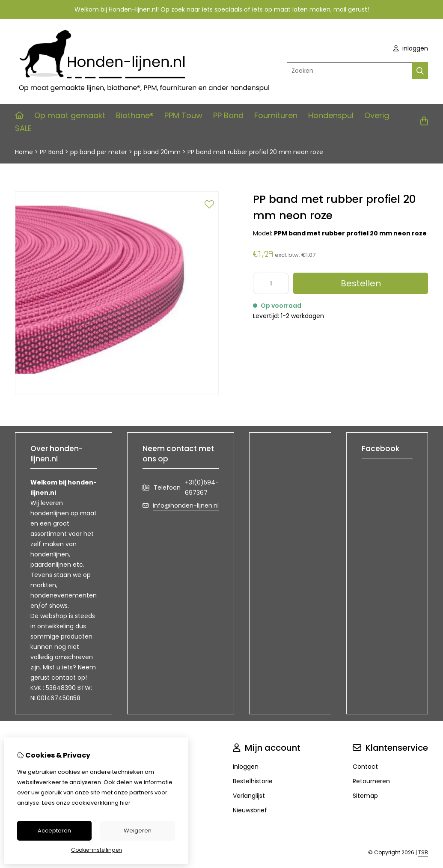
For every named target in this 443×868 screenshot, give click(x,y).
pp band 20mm (157, 152)
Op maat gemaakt (70, 115)
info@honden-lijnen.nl (186, 505)
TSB (423, 852)
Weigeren (138, 831)
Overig (377, 115)
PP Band (228, 115)
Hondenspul (331, 115)
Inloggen (246, 767)
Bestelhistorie (253, 781)
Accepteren (54, 831)
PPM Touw (183, 115)
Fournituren (276, 115)
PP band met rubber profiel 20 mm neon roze (255, 152)
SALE (23, 128)
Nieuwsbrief (250, 810)
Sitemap (365, 796)
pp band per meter (99, 152)
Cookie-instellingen (97, 850)
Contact (365, 767)
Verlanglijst (249, 796)
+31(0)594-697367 (202, 488)
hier (125, 803)
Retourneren (371, 781)
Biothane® (135, 115)
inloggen (411, 48)
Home (24, 152)
